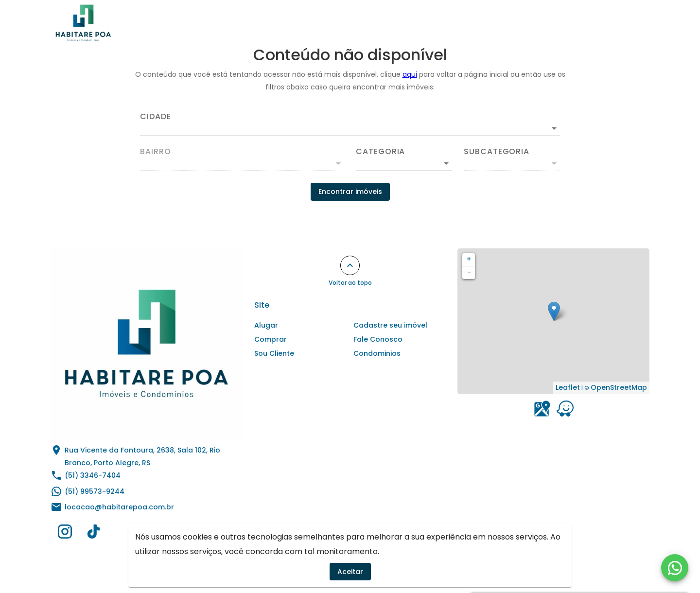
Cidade (156, 117)
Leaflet (568, 387)
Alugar (288, 23)
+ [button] (469, 259)
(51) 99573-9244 (95, 491)
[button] (404, 163)
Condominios (395, 23)
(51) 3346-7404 (93, 475)
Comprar (336, 23)
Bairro (156, 152)
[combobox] (350, 124)
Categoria (380, 152)
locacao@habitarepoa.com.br (119, 507)
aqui (410, 74)
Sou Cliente (551, 23)
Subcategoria (497, 152)
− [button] (469, 272)
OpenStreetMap (619, 387)
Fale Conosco (615, 23)
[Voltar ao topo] (350, 265)
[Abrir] (554, 128)
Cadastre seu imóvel (475, 23)
